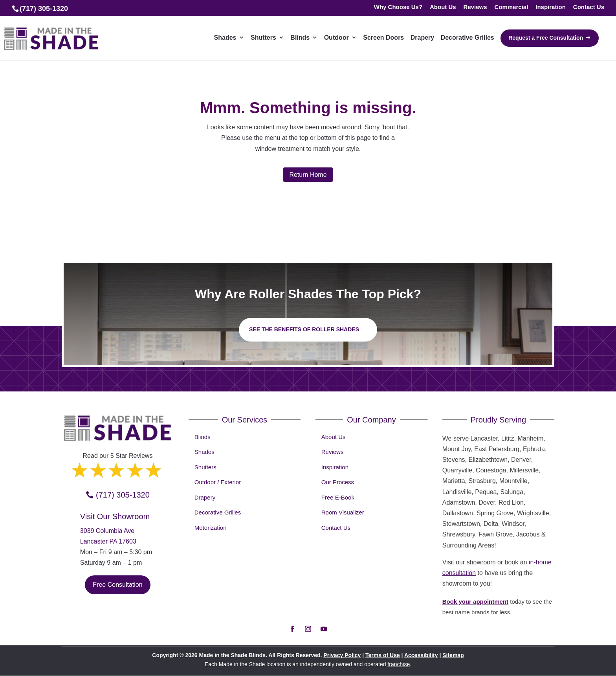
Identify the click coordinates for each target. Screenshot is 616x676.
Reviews (475, 7)
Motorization (211, 528)
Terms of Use (383, 655)
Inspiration (551, 7)
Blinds (203, 437)
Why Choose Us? (398, 7)
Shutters (205, 467)
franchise (399, 664)
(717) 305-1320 (123, 495)
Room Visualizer (343, 512)
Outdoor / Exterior (218, 482)
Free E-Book (338, 497)
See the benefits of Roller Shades (304, 329)
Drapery (205, 497)
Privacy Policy (342, 655)
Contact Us (589, 7)
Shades (204, 452)
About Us (443, 7)
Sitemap (453, 655)
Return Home (308, 175)
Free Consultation (117, 585)
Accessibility (421, 655)
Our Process (338, 482)
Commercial (511, 7)
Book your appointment (475, 602)
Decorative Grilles (218, 512)
